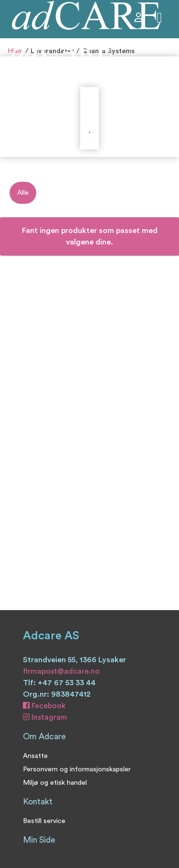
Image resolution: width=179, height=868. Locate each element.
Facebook (44, 706)
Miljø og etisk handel (55, 783)
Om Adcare (44, 737)
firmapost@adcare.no (61, 671)
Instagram (45, 717)
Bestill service (44, 821)
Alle (23, 193)
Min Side (39, 840)
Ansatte (35, 756)
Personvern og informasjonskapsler (77, 769)
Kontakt (38, 802)
